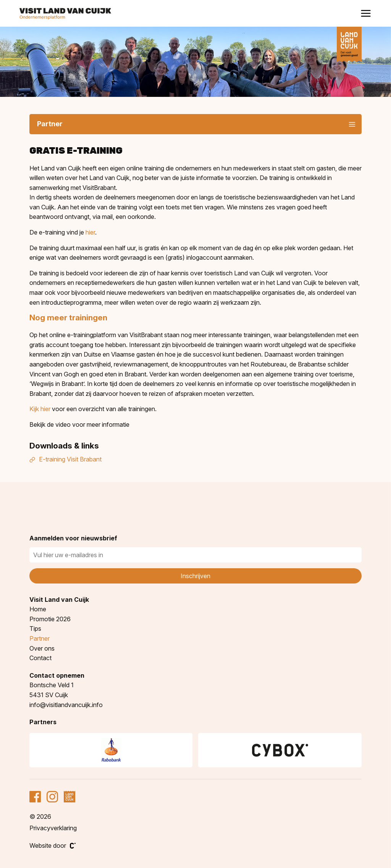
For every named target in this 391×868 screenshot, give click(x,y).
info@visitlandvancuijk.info (66, 705)
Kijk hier (40, 409)
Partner (40, 638)
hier (90, 232)
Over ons (42, 648)
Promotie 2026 (50, 619)
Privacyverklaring (53, 828)
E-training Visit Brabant (65, 459)
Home (38, 609)
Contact (40, 658)
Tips (35, 628)
